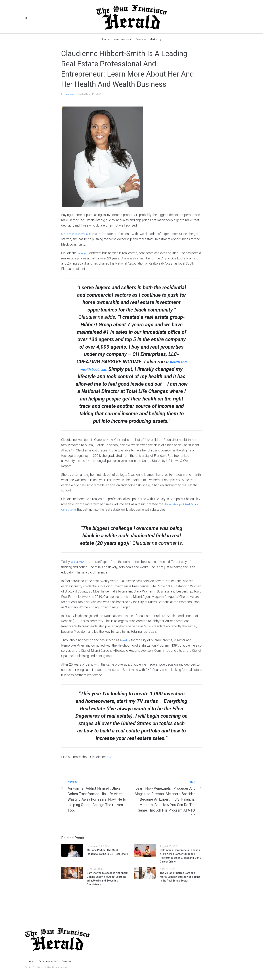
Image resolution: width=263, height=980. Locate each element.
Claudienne (79, 569)
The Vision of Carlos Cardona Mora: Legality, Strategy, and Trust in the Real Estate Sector (180, 884)
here (110, 764)
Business (69, 94)
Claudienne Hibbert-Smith (79, 234)
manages (84, 253)
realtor (127, 647)
